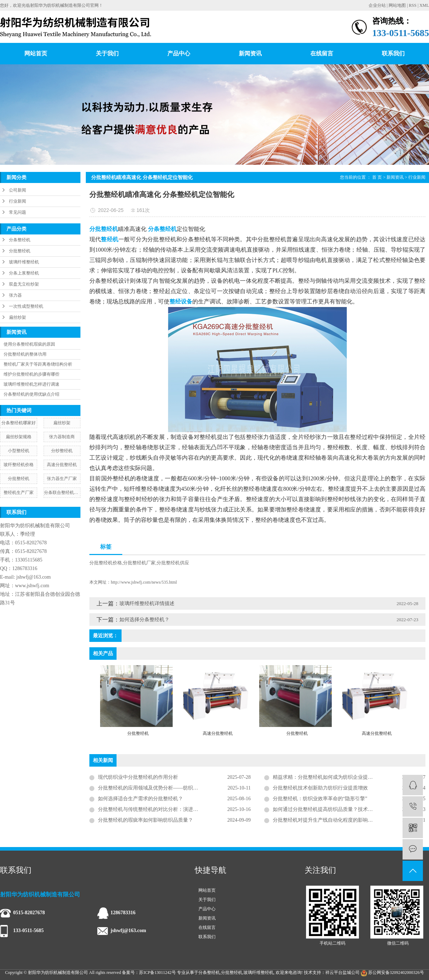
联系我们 (393, 53)
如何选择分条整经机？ (144, 620)
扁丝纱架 (18, 317)
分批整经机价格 (106, 563)
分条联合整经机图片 (62, 493)
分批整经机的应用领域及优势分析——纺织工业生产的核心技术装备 (173, 788)
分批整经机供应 (173, 563)
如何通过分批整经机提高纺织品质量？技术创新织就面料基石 (340, 809)
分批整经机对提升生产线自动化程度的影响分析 (325, 820)
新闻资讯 (250, 53)
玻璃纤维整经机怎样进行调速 (31, 384)
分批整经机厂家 (139, 563)
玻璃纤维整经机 (24, 262)
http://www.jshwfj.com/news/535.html (144, 582)
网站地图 (397, 5)
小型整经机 (19, 451)
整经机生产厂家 (19, 493)
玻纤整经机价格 (19, 465)
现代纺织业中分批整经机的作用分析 (138, 777)
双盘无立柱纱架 (24, 284)
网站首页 (36, 53)
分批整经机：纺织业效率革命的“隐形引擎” (320, 799)
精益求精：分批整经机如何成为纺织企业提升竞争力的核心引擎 (343, 777)
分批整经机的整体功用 (25, 354)
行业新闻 (18, 201)
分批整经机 (20, 251)
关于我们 (107, 53)
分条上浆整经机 (24, 273)
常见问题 (18, 212)
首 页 (377, 177)
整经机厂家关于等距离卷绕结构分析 (38, 364)
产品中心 (179, 53)
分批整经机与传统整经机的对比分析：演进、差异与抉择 (161, 809)
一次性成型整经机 (26, 306)
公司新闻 (18, 190)
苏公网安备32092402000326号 (392, 972)
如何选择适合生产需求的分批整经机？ (140, 799)
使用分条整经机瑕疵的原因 (29, 344)
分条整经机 (20, 240)
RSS (413, 5)
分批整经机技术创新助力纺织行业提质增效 (320, 788)
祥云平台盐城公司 (342, 972)
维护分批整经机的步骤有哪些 (31, 374)
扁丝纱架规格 (19, 437)
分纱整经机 (62, 451)
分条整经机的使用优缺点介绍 (31, 394)
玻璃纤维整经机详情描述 (147, 603)
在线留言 (322, 53)
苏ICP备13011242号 (157, 972)
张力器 (15, 295)
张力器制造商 (62, 437)
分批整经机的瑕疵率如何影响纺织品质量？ (146, 820)
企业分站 (377, 5)
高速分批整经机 (62, 465)
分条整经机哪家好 (19, 423)
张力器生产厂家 (62, 479)
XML (424, 5)
